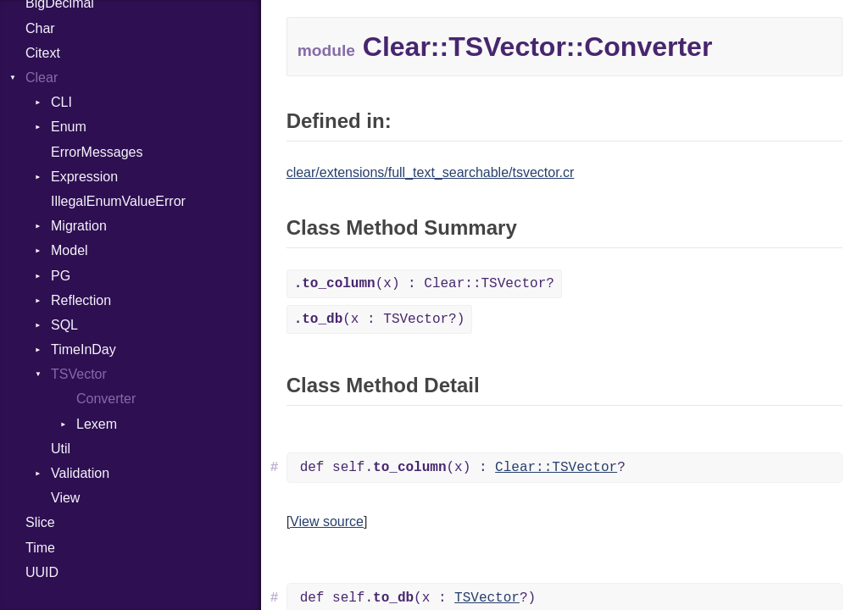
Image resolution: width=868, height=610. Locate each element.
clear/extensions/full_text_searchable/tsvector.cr (431, 172)
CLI (61, 102)
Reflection (81, 300)
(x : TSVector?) (380, 319)
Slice (40, 522)
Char (40, 28)
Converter (106, 399)
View (65, 498)
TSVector (79, 374)
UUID (42, 572)
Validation (80, 473)
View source (327, 521)
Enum (69, 127)
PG (61, 276)
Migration (79, 226)
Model (70, 250)
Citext (43, 53)
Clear (42, 78)
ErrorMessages (97, 152)
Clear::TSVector (556, 468)
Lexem (97, 424)
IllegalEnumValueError (118, 201)
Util (61, 449)
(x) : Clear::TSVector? (424, 284)
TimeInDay (83, 349)
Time (40, 548)
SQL (64, 325)
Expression (84, 177)
